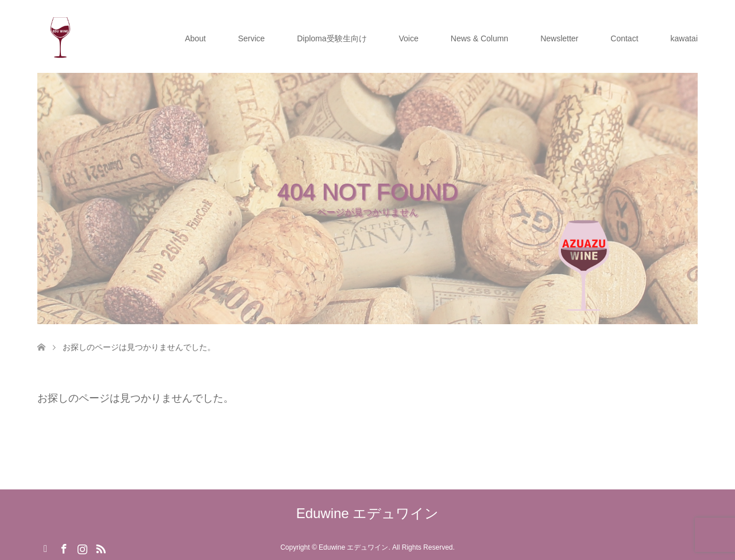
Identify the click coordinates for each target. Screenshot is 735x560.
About (196, 38)
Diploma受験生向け (332, 38)
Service (251, 38)
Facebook (64, 548)
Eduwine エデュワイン (368, 513)
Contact (624, 38)
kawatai (684, 38)
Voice (409, 38)
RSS (100, 548)
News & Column (479, 38)
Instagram (82, 548)
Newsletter (559, 38)
